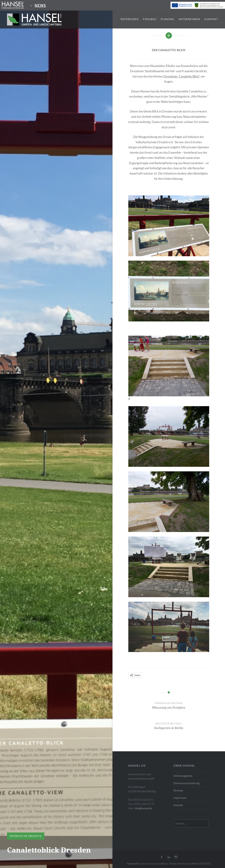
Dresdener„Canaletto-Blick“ (182, 76)
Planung (168, 19)
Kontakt (211, 19)
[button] (34, 19)
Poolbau (150, 19)
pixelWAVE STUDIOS (199, 864)
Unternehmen (189, 19)
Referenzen (130, 19)
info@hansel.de (143, 808)
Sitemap (178, 790)
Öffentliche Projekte (26, 836)
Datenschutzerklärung (187, 783)
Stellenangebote (183, 776)
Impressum (180, 798)
